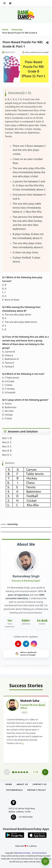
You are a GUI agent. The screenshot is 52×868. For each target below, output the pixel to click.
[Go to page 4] (21, 772)
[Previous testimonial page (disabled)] (7, 772)
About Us (22, 785)
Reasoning (17, 29)
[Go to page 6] (27, 772)
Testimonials (14, 790)
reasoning (12, 524)
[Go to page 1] (13, 772)
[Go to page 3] (19, 772)
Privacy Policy (37, 790)
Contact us (40, 785)
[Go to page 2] (16, 772)
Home (5, 29)
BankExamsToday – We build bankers (31, 853)
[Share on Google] (35, 52)
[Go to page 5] (24, 772)
